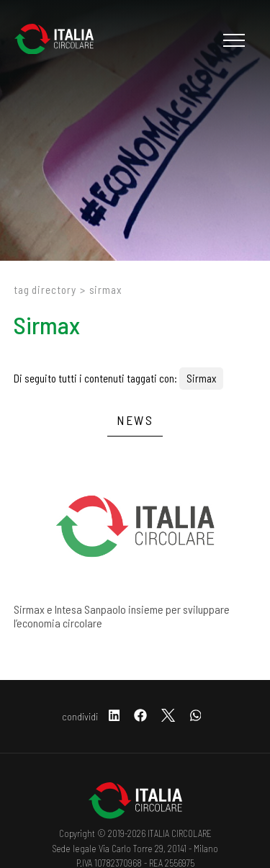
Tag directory (45, 290)
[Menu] (232, 40)
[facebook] (140, 716)
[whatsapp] (196, 716)
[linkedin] (114, 716)
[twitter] (168, 716)
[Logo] (61, 40)
